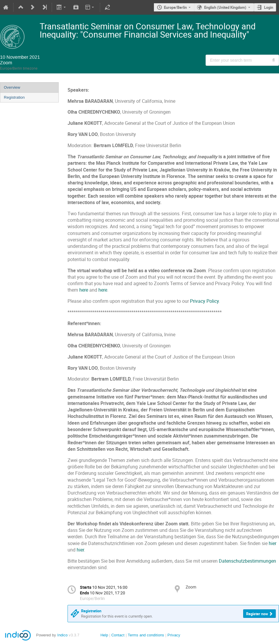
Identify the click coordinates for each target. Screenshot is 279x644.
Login (269, 7)
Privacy (174, 635)
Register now (257, 614)
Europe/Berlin (175, 7)
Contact (118, 635)
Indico (62, 635)
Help (104, 635)
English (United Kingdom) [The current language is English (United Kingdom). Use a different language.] (225, 7)
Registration (14, 97)
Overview (12, 87)
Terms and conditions (146, 635)
